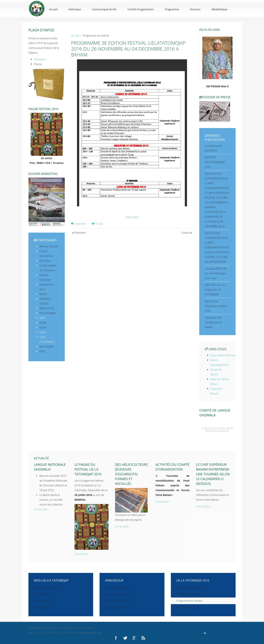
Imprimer (79, 224)
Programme (172, 9)
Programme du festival (189, 601)
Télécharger (132, 217)
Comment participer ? (46, 588)
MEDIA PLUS (47, 308)
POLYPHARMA (48, 313)
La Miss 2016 (41, 607)
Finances (195, 9)
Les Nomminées (43, 594)
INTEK (43, 323)
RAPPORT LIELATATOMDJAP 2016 (215, 162)
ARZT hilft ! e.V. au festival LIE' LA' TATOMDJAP (215, 290)
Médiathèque (219, 9)
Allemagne (40, 59)
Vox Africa (45, 261)
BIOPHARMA (47, 347)
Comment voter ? (44, 601)
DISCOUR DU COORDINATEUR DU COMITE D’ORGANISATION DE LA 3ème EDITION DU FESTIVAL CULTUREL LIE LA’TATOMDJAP (217, 247)
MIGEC (43, 294)
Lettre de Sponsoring (117, 601)
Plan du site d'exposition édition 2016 (216, 306)
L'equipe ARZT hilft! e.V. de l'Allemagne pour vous (216, 273)
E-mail (97, 224)
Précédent (79, 233)
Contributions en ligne (189, 607)
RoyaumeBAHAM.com (223, 355)
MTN (42, 351)
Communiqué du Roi (104, 9)
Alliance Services (49, 246)
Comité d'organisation (141, 9)
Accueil (53, 9)
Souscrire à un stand (117, 594)
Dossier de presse (115, 607)
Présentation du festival (190, 588)
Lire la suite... (41, 509)
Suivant (187, 233)
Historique (75, 9)
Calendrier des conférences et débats (213, 322)
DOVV (43, 328)
